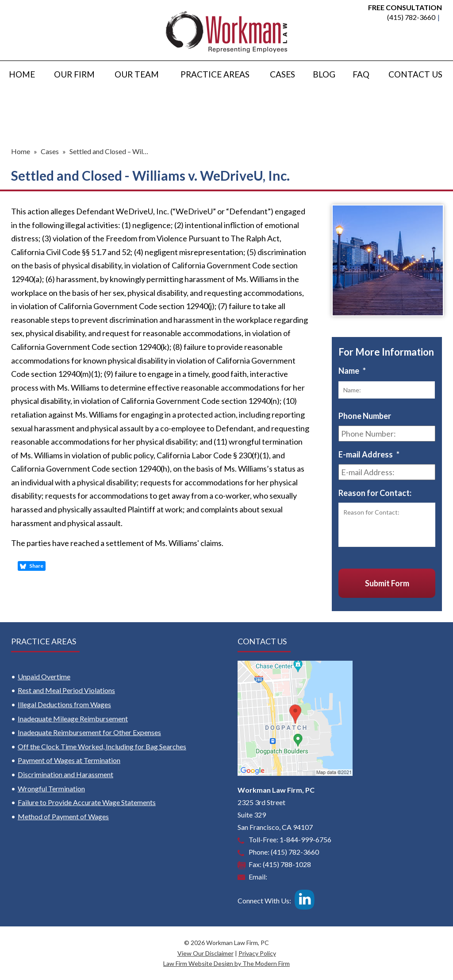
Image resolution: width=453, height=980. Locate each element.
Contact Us (415, 74)
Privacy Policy (257, 953)
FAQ (361, 74)
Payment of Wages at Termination (69, 760)
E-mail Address (369, 454)
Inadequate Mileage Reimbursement (73, 719)
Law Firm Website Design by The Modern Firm (226, 963)
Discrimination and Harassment (65, 774)
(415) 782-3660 (411, 17)
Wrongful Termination (51, 788)
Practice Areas (215, 74)
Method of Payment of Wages (63, 816)
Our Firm (74, 74)
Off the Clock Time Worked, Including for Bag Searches (102, 746)
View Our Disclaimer (205, 953)
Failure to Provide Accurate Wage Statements (87, 802)
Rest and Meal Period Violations (66, 690)
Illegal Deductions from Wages (64, 704)
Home (22, 74)
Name (352, 371)
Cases (282, 74)
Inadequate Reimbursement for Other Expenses (89, 732)
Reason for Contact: (375, 493)
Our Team (137, 74)
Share (32, 566)
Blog (324, 74)
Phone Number (365, 416)
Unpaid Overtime (44, 676)
